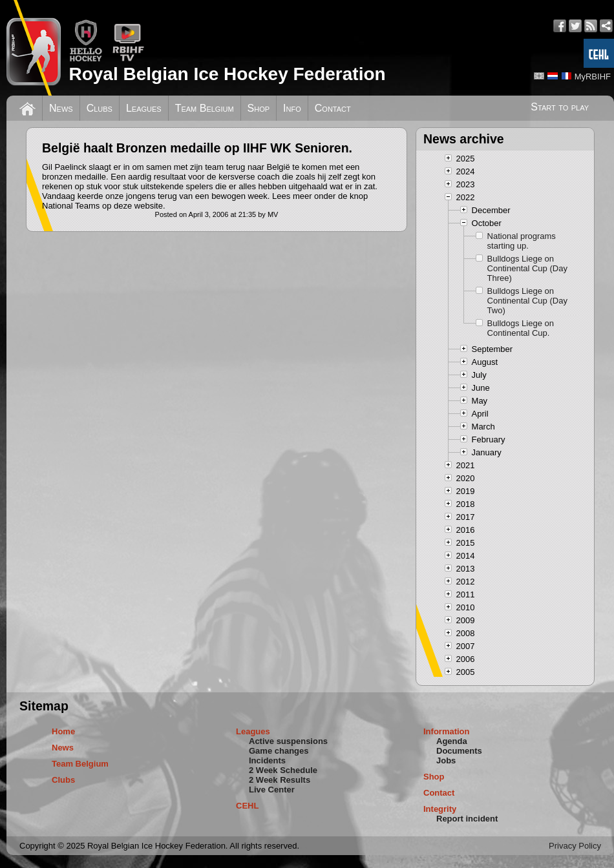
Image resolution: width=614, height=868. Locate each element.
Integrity (440, 809)
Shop (259, 108)
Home (63, 731)
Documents (459, 751)
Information (447, 731)
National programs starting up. (522, 241)
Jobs (446, 760)
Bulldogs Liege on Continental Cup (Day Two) (527, 301)
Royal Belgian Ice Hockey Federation (227, 74)
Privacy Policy (575, 846)
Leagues (144, 108)
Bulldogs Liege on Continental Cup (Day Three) (527, 268)
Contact (333, 108)
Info (292, 108)
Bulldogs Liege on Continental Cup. (521, 328)
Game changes (279, 751)
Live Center (272, 790)
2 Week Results (280, 780)
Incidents (267, 760)
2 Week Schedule (283, 770)
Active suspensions (288, 741)
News (61, 108)
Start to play (560, 107)
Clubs (100, 108)
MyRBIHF (593, 77)
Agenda (452, 741)
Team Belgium (205, 108)
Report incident (467, 819)
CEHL (247, 806)
